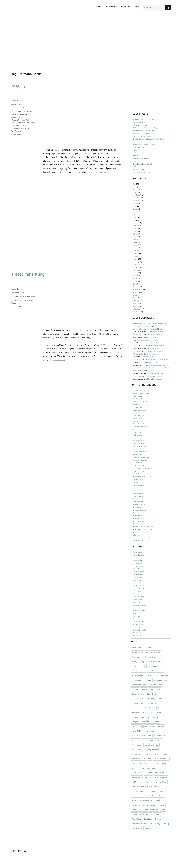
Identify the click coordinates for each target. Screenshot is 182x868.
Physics (136, 267)
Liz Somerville (138, 608)
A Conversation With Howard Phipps (146, 128)
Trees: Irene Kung (28, 274)
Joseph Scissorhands (140, 452)
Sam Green (137, 499)
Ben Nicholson (153, 666)
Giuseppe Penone (139, 717)
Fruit (135, 228)
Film (135, 217)
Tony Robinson (26, 128)
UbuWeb (136, 535)
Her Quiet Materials (140, 446)
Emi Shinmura (138, 577)
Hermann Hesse (18, 114)
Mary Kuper (151, 768)
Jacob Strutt (29, 114)
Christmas (148, 680)
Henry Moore (137, 726)
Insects (135, 248)
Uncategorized (138, 301)
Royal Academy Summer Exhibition (145, 800)
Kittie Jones (137, 602)
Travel (135, 292)
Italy (149, 736)
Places (135, 270)
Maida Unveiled (138, 471)
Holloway (161, 726)
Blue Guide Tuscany (155, 671)
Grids (135, 239)
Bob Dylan (136, 675)
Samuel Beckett (138, 805)
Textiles (136, 287)
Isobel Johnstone (139, 586)
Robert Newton (138, 619)
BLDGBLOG (138, 404)
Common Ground (156, 685)
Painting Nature (138, 485)
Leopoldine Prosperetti (141, 457)
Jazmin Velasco (138, 588)
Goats (135, 237)
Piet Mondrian (137, 782)
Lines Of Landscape (140, 460)
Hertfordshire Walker (140, 449)
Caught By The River (140, 413)
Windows (136, 312)
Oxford (149, 773)
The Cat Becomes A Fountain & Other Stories (149, 139)
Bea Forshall (137, 399)
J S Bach (149, 754)
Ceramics (136, 201)
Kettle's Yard (137, 454)
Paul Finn (136, 616)
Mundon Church (151, 362)
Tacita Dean (16, 125)
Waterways (137, 309)
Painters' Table (138, 482)
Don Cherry (151, 699)
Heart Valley (137, 150)
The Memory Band (139, 524)
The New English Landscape (143, 527)
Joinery (135, 251)
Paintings (136, 262)
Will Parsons (16, 131)
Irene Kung (29, 300)
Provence (149, 782)
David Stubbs (152, 694)
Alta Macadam (149, 648)
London (148, 763)
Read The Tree (138, 493)
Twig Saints (137, 636)
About (136, 7)
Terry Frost (148, 819)
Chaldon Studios (139, 416)
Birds (135, 187)
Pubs (135, 276)
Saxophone (151, 805)
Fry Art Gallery (138, 441)
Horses (135, 245)
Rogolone (151, 371)
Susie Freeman (138, 624)
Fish (134, 220)
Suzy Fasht (137, 627)
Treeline (136, 156)
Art (13, 296)
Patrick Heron (137, 777)
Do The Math (138, 421)
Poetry (135, 273)
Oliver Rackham (138, 773)
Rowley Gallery (137, 796)
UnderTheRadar (138, 541)
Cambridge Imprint (140, 410)
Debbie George (138, 574)
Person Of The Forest (140, 158)
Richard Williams (138, 787)
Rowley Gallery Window (155, 796)
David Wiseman (138, 572)
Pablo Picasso (160, 773)
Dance (135, 212)
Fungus (135, 231)
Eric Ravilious (150, 708)
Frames (135, 226)
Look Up (136, 161)
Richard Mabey (161, 782)
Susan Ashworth (139, 622)
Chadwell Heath (148, 675)
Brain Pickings (138, 407)
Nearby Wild (137, 474)
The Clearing (137, 507)
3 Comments (16, 135)
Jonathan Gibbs (138, 597)
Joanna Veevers (138, 594)
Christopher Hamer (139, 685)
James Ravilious (18, 117)
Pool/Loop (137, 142)
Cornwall (135, 689)
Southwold (154, 810)
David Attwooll (155, 689)
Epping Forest (137, 708)
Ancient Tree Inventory (141, 393)
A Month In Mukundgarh (142, 133)
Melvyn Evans (138, 613)
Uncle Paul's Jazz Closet (141, 538)
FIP (134, 429)
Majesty (19, 86)
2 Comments (16, 307)
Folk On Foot (138, 435)
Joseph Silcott (137, 754)
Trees (20, 108)
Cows (135, 206)
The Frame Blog (139, 516)
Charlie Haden (163, 675)
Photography (25, 296)
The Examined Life (140, 513)
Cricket (135, 209)
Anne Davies (137, 558)
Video (25, 108)
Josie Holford (138, 359)
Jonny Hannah (138, 599)
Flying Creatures (139, 432)
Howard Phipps (138, 731)
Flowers (136, 223)
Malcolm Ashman (139, 611)
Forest (135, 438)
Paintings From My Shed (142, 136)
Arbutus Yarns (138, 396)
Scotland (161, 805)
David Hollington (139, 569)
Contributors (124, 7)
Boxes (135, 192)
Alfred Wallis (136, 648)
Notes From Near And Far (142, 477)
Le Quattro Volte (139, 153)
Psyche (135, 491)
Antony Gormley (138, 662)
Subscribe (110, 7)
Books (17, 296)
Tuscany (166, 824)
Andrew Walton (138, 652)
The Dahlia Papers (139, 510)
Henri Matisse (154, 722)
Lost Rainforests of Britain (142, 468)
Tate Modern (136, 819)
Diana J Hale (137, 418)
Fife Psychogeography (141, 427)
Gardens (136, 234)
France (159, 713)
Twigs (135, 298)
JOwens (136, 354)
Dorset (161, 699)
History (136, 242)
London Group (159, 763)
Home (99, 7)
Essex (161, 708)
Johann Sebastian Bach (152, 740)
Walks (135, 306)
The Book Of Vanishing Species (144, 145)
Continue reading (102, 172)
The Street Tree (138, 532)
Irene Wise (137, 340)
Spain (163, 810)
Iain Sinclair (150, 731)
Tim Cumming (155, 824)
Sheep (14, 108)
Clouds (135, 203)
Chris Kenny (137, 563)
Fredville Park (28, 112)
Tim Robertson (138, 633)
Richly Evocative (139, 496)
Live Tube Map (138, 463)
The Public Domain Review (143, 529)
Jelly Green (137, 591)
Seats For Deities (139, 170)
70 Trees (136, 167)
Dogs (135, 214)
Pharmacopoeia (161, 777)
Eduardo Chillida (138, 703)
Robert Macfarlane (154, 787)
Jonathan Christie (152, 745)
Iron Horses (158, 326)
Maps (135, 256)
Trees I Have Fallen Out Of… (143, 164)
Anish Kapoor (137, 657)
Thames (158, 819)
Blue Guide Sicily (138, 671)
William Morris (137, 828)
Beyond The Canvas (140, 402)
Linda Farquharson (139, 605)
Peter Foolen (137, 488)
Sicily (146, 810)
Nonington (30, 123)
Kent (27, 117)
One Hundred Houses (140, 125)
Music (135, 259)
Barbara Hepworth (154, 662)
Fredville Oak (17, 112)
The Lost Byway (139, 521)
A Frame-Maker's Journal (142, 391)
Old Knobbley (138, 479)
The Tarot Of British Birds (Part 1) (145, 131)
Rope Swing (164, 791)
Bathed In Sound (139, 147)
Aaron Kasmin (138, 552)
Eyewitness (136, 713)
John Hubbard (137, 745)
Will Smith (149, 828)
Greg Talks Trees (139, 443)
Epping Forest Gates (140, 424)
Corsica (144, 689)
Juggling (136, 253)
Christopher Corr (139, 566)
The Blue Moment (139, 504)
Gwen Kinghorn (138, 376)
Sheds (135, 278)
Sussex (157, 814)
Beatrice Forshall (138, 666)
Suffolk (134, 814)
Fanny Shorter (138, 580)
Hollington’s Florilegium (142, 172)
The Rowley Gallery (140, 630)
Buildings (136, 195)
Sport (135, 284)
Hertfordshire (149, 726)
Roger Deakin (151, 791)
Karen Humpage (161, 754)
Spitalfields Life (138, 502)
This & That (137, 289)
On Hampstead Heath (140, 122)
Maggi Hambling (138, 768)
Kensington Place (138, 759)
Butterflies (137, 198)
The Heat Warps (138, 518)
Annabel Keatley (139, 555)
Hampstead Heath (139, 722)
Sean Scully (136, 810)
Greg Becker (153, 717)
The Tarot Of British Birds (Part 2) (145, 120)
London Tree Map (139, 466)
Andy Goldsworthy (153, 652)
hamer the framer (18, 100)
